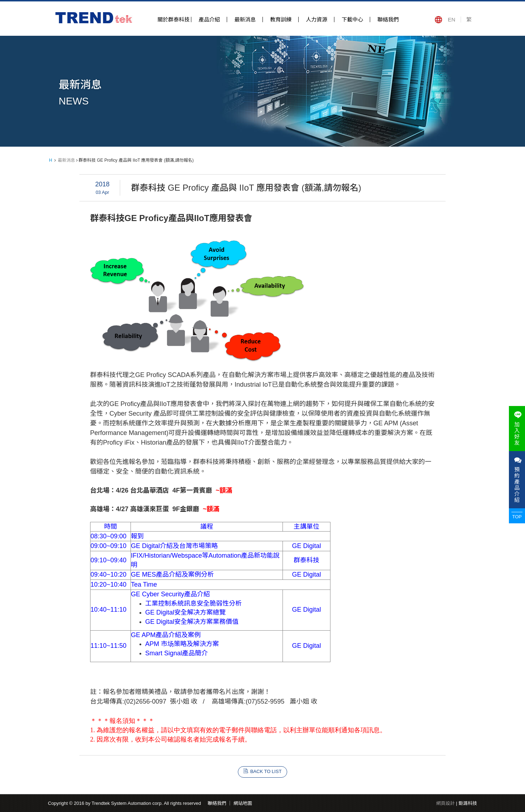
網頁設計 (445, 803)
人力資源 (317, 19)
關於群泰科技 (173, 19)
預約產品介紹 (517, 480)
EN (452, 19)
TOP (517, 517)
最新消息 (245, 19)
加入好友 (517, 429)
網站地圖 (243, 803)
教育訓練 (281, 19)
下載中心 (352, 19)
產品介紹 (209, 19)
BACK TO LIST (266, 771)
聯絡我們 (388, 19)
